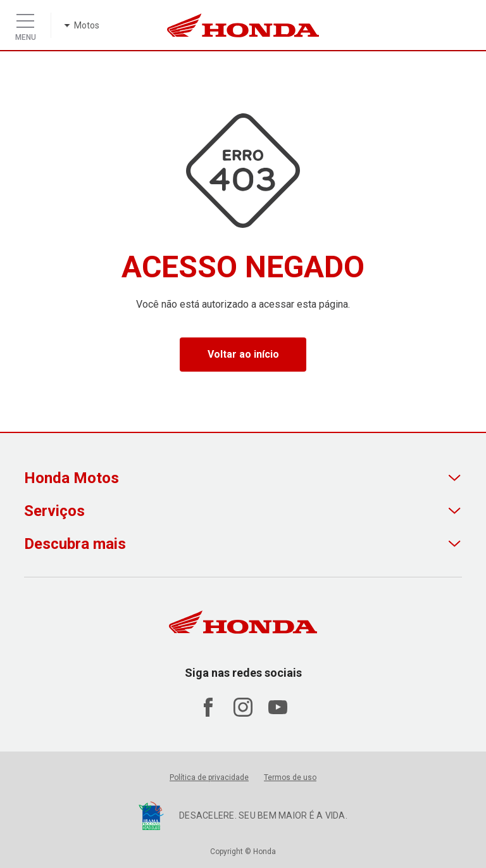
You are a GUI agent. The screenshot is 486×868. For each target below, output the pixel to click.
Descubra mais (75, 544)
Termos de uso (290, 777)
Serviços (54, 511)
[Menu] (25, 18)
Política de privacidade (209, 777)
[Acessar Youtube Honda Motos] (278, 713)
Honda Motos (72, 478)
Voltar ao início (243, 354)
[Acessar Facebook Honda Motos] (208, 713)
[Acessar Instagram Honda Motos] (243, 713)
